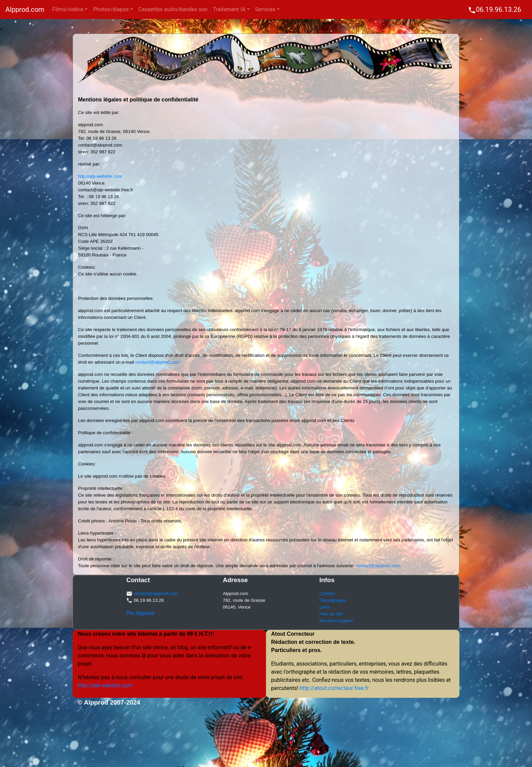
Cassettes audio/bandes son (173, 9)
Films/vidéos (68, 9)
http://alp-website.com (100, 176)
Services (265, 9)
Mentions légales (336, 621)
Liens (325, 607)
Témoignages (333, 600)
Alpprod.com (25, 9)
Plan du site (331, 614)
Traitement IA (229, 9)
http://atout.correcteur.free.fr (334, 688)
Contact (327, 593)
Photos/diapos (111, 9)
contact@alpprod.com (157, 362)
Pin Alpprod (140, 613)
